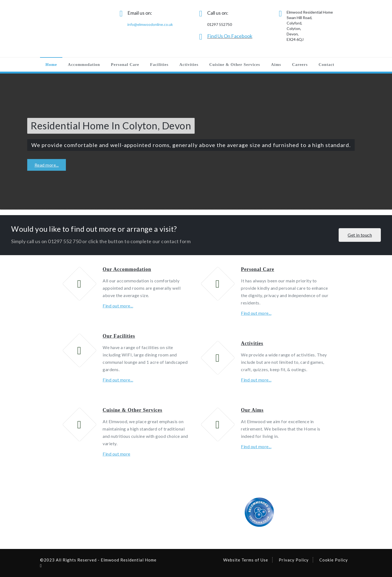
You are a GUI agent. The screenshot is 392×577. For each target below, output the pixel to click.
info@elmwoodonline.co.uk (150, 24)
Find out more (117, 454)
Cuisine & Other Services (235, 65)
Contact (326, 65)
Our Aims (252, 410)
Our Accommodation (127, 269)
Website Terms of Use (246, 560)
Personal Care (125, 65)
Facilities (159, 65)
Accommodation (84, 65)
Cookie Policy (334, 560)
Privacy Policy (294, 560)
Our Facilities (119, 336)
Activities (189, 65)
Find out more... (118, 306)
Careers (300, 65)
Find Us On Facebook (230, 36)
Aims (276, 65)
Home (51, 65)
